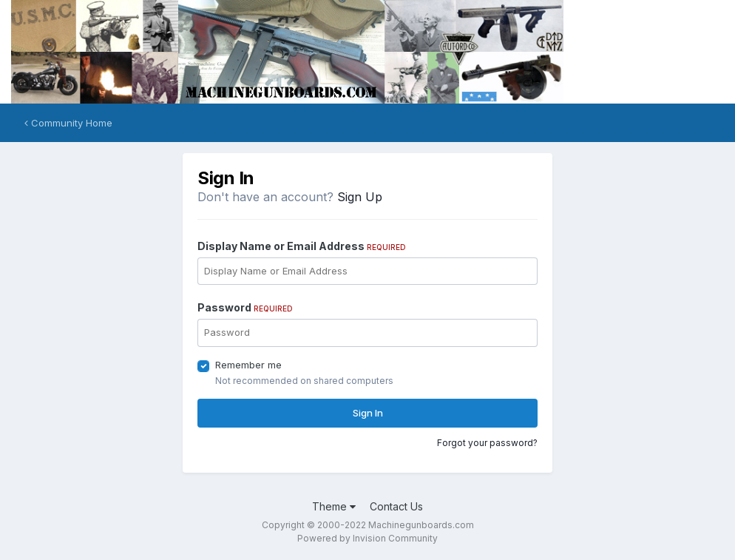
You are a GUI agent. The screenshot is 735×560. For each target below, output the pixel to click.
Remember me (248, 365)
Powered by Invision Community (367, 538)
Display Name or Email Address (302, 246)
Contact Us (396, 506)
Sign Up (360, 197)
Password (245, 307)
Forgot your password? (487, 443)
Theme (334, 506)
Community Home (68, 123)
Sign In (368, 413)
